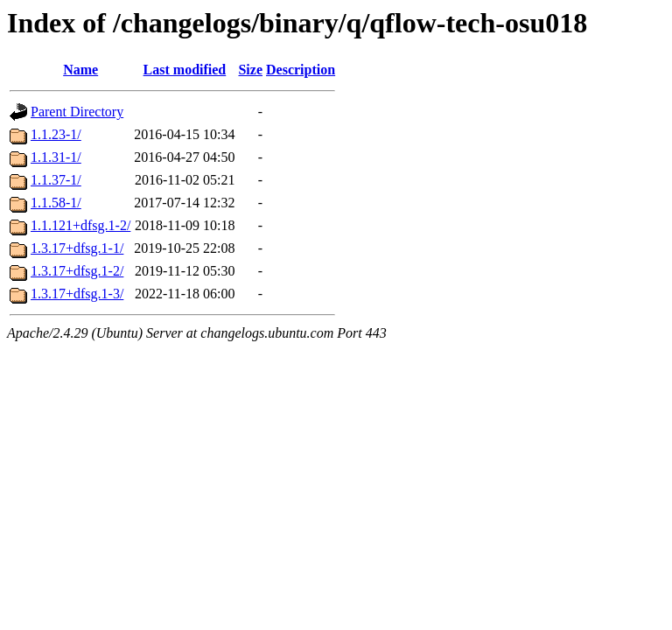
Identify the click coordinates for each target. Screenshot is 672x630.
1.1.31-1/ (56, 157)
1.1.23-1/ (56, 134)
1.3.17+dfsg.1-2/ (77, 271)
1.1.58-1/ (56, 203)
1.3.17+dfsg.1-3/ (77, 294)
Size (250, 70)
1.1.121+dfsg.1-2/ (80, 225)
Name (80, 70)
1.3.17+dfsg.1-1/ (77, 248)
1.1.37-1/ (56, 180)
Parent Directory (77, 112)
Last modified (185, 70)
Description (301, 70)
